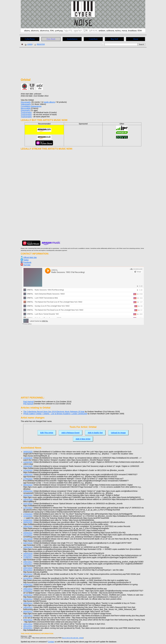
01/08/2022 (28, 520)
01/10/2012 (28, 578)
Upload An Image (118, 433)
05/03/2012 (28, 611)
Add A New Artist (83, 439)
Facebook (27, 262)
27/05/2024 (28, 479)
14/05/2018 (28, 547)
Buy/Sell (114, 39)
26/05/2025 (28, 452)
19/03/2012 (28, 607)
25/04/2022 (28, 526)
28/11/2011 (28, 626)
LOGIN (28, 44)
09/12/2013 (28, 570)
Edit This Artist (47, 433)
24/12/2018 (28, 539)
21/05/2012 (28, 591)
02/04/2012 (28, 599)
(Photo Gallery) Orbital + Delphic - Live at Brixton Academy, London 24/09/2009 (55, 414)
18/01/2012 (28, 624)
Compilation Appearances (31, 106)
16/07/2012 (28, 589)
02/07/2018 (28, 543)
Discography (26, 102)
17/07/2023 (28, 508)
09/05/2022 (28, 522)
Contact (51, 642)
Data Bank (51, 39)
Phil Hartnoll (28, 404)
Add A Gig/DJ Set (95, 433)
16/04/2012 (28, 595)
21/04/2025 (28, 458)
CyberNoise (30, 39)
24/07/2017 (28, 562)
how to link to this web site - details (73, 638)
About (136, 39)
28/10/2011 (28, 628)
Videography (26, 104)
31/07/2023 (28, 504)
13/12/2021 (28, 535)
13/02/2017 (28, 564)
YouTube (27, 265)
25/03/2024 (28, 491)
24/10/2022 (28, 516)
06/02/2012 (28, 620)
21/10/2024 (28, 470)
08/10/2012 (28, 574)
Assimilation (72, 39)
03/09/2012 (28, 584)
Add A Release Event (70, 433)
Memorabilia (26, 108)
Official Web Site (30, 257)
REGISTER (39, 44)
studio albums (49, 102)
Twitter (26, 260)
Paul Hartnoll (29, 402)
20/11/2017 (28, 555)
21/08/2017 (28, 557)
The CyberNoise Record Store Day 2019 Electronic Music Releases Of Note (54, 412)
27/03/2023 (28, 514)
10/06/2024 (28, 474)
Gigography (25, 110)
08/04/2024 (28, 485)
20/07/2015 (28, 568)
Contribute (93, 39)
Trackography (26, 112)
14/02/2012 (28, 616)
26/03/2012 (28, 603)
